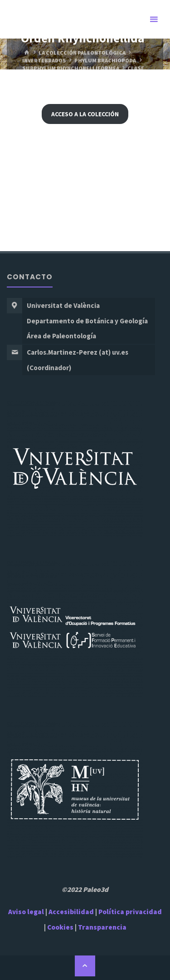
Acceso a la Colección (85, 114)
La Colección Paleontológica (82, 53)
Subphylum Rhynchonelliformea (71, 68)
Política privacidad (130, 912)
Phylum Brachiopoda (105, 61)
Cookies (60, 927)
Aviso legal (26, 912)
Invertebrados (44, 61)
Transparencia (102, 927)
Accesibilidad (71, 912)
